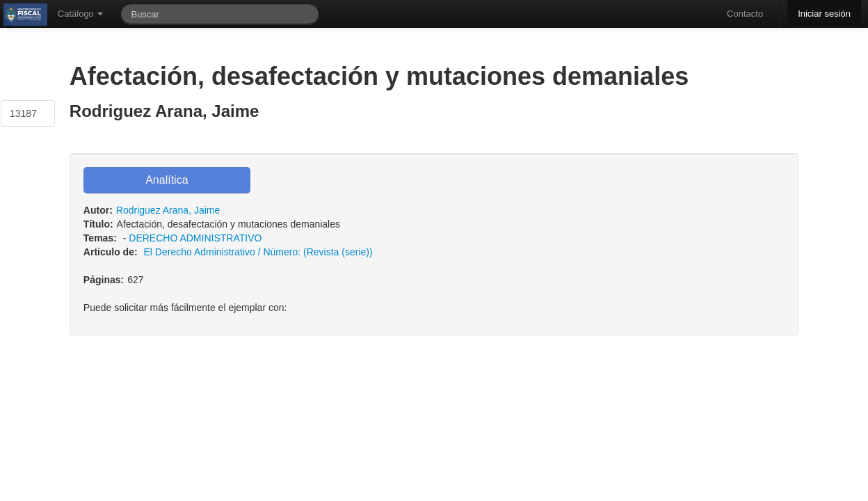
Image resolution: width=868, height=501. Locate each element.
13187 (23, 113)
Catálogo (81, 14)
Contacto (745, 14)
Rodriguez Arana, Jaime (168, 210)
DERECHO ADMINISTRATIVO (195, 238)
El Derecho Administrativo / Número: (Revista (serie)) (258, 252)
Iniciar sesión (824, 14)
